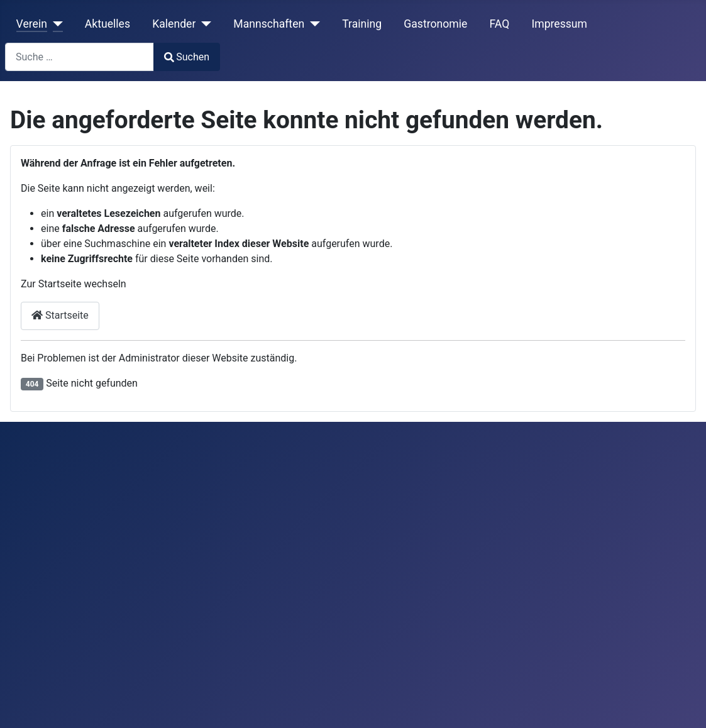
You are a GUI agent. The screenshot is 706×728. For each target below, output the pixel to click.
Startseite (60, 315)
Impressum (559, 24)
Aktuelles (108, 24)
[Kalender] (203, 24)
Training (362, 24)
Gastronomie (435, 24)
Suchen (187, 57)
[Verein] (55, 24)
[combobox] (80, 57)
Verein (32, 24)
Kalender (174, 24)
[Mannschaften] (312, 24)
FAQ (499, 24)
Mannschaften (269, 24)
